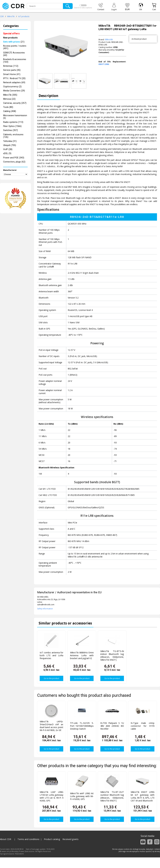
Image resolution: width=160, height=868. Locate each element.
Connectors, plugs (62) (14, 162)
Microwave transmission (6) (15, 117)
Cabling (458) (10, 111)
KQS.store (19, 854)
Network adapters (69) (14, 83)
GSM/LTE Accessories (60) (14, 54)
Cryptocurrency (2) (12, 87)
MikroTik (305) (10, 95)
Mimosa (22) (9, 99)
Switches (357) (10, 130)
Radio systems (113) (13, 122)
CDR (2, 16)
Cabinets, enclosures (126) (13, 136)
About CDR (6, 839)
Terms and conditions (28, 839)
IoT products (24, 16)
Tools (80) (8, 107)
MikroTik (11, 16)
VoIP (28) (8, 149)
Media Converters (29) (14, 91)
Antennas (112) (11, 66)
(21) (14, 42)
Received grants (70, 839)
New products (10, 38)
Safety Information (45, 609)
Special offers (11, 34)
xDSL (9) (7, 153)
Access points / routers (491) (15, 47)
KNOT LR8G (104, 64)
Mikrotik (109, 39)
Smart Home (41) (12, 74)
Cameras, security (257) (15, 103)
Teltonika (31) (10, 141)
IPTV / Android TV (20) (14, 78)
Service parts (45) (12, 70)
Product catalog (52, 839)
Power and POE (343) (14, 158)
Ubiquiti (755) (10, 145)
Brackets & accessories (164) (15, 61)
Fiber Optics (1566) (12, 126)
